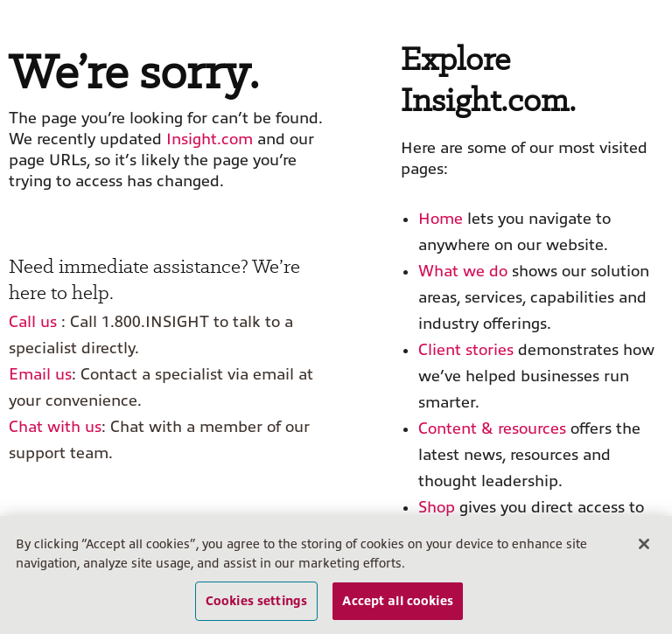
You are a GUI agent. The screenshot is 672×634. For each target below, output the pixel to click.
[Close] (644, 545)
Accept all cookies (398, 601)
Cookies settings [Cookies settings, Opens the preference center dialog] (256, 601)
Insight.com (210, 139)
